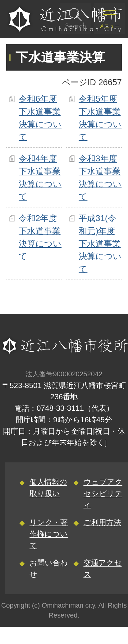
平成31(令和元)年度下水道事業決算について (100, 243)
